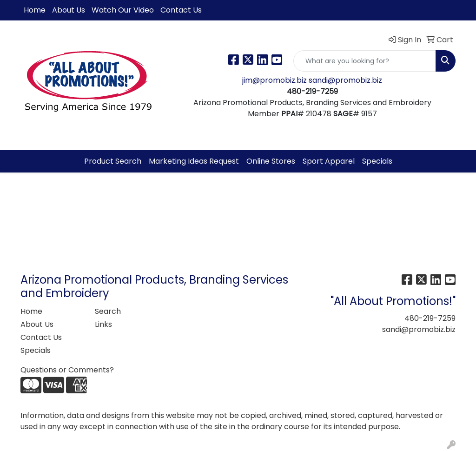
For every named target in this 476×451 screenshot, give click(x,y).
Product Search (113, 161)
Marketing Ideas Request (194, 161)
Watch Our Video (123, 10)
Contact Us (181, 10)
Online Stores (271, 161)
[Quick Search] (365, 61)
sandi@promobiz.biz (345, 80)
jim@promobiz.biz (275, 80)
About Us (69, 10)
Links (103, 324)
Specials (377, 161)
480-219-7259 (430, 318)
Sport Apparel (329, 161)
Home (35, 10)
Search (108, 311)
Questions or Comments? (67, 370)
